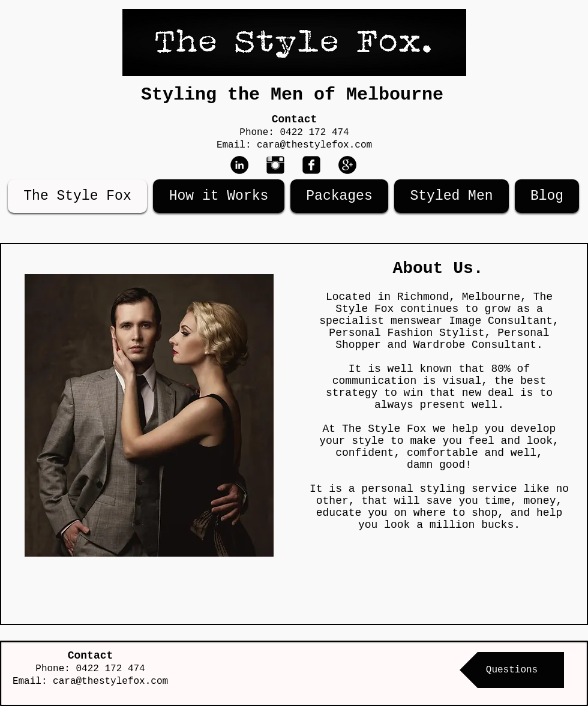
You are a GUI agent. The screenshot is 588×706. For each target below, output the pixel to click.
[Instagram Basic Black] (275, 165)
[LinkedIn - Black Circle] (239, 165)
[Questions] (512, 670)
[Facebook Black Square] (311, 165)
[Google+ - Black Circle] (347, 165)
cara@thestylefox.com (314, 145)
